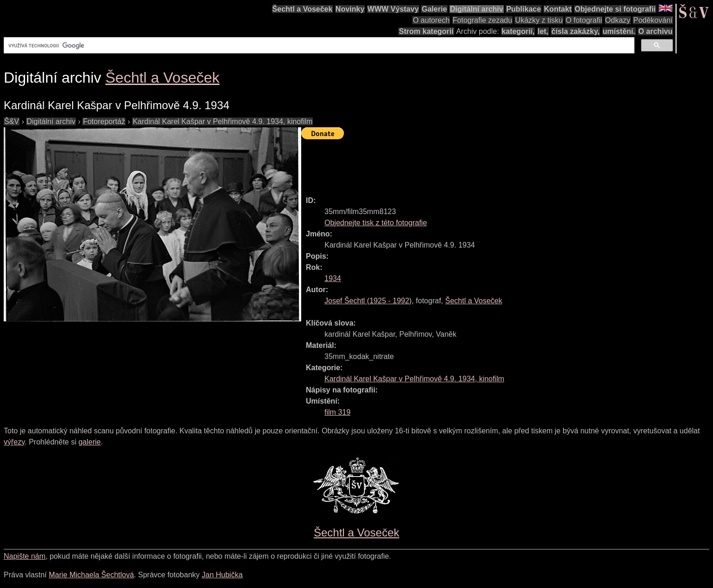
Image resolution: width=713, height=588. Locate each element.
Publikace (524, 9)
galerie (90, 442)
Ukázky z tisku (539, 20)
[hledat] (318, 46)
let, (543, 31)
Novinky (350, 9)
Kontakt (558, 9)
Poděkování (653, 20)
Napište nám (25, 556)
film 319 (337, 412)
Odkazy (618, 20)
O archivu (655, 31)
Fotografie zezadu (482, 20)
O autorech (431, 20)
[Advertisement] (470, 163)
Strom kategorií (426, 31)
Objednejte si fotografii (615, 9)
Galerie (434, 9)
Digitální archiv (477, 9)
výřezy (14, 442)
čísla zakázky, (575, 31)
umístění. (619, 31)
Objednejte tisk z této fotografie (376, 223)
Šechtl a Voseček (303, 9)
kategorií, (518, 31)
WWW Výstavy (393, 9)
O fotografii (584, 20)
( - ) (368, 301)
